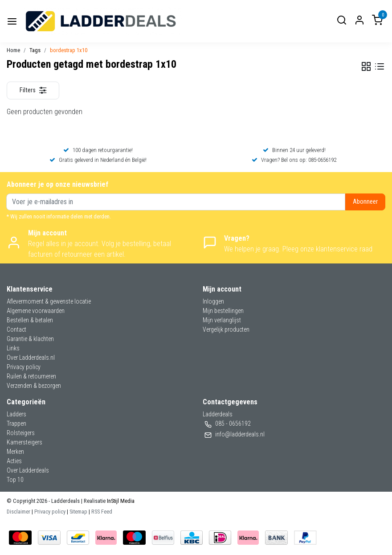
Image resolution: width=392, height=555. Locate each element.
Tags (35, 50)
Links (13, 348)
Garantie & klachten (30, 339)
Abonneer (365, 202)
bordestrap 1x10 (69, 50)
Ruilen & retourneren (31, 376)
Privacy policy (24, 367)
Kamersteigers (24, 442)
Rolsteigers (21, 433)
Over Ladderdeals (28, 470)
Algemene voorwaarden (36, 311)
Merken (15, 452)
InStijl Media (120, 501)
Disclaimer (18, 512)
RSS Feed (102, 512)
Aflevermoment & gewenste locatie (49, 301)
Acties (14, 461)
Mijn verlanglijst (222, 320)
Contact (16, 329)
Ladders (16, 414)
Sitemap (78, 512)
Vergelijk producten (226, 329)
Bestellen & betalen (30, 320)
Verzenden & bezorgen (34, 386)
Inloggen (213, 301)
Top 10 (15, 480)
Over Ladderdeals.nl (31, 358)
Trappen (16, 423)
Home (13, 50)
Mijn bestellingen (223, 311)
